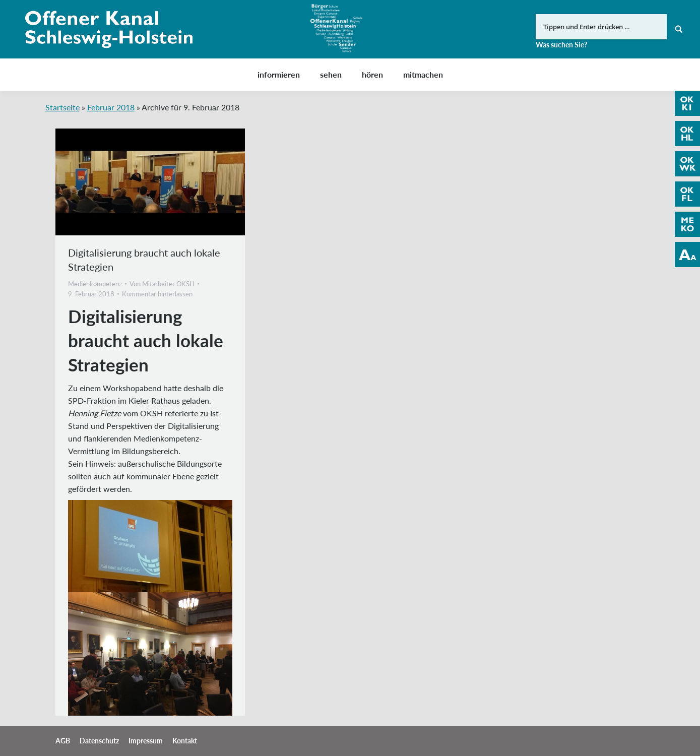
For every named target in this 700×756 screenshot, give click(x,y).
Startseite (62, 107)
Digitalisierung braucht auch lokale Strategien (144, 260)
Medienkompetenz (95, 284)
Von (162, 284)
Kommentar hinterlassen (157, 294)
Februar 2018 (111, 107)
